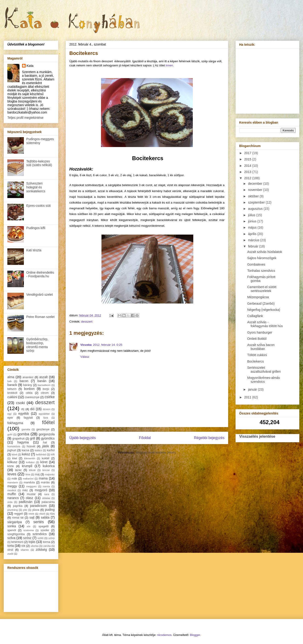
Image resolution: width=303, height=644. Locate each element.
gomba (23, 434)
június (252, 221)
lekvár (32, 470)
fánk (46, 418)
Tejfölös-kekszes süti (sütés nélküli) (39, 163)
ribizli (42, 514)
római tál (18, 518)
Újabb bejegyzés (83, 438)
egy (9, 414)
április (252, 234)
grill (33, 438)
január (253, 389)
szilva (11, 538)
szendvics (40, 534)
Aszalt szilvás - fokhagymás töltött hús (265, 324)
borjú (46, 389)
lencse (46, 470)
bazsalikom (44, 385)
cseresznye (32, 397)
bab (10, 381)
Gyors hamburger (260, 332)
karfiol (51, 450)
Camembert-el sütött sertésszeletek (262, 289)
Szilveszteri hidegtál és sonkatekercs (36, 187)
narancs (13, 498)
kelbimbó (41, 454)
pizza (36, 510)
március (254, 240)
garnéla (26, 429)
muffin (12, 494)
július (252, 215)
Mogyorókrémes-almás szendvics (264, 380)
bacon (24, 381)
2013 (248, 172)
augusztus (256, 209)
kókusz (12, 462)
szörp (52, 538)
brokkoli (12, 393)
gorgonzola (47, 434)
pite (25, 510)
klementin (30, 458)
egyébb (24, 414)
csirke (50, 397)
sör (29, 526)
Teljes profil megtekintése (25, 118)
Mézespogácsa (258, 297)
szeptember (257, 202)
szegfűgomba (16, 534)
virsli (10, 550)
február (253, 246)
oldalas (46, 498)
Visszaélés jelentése (257, 436)
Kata (30, 66)
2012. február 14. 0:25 (108, 345)
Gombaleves (256, 264)
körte (11, 466)
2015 (248, 159)
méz (25, 490)
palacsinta (48, 502)
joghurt (12, 450)
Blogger (195, 635)
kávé (14, 454)
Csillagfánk (255, 316)
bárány (28, 385)
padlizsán (26, 502)
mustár (31, 494)
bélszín (12, 389)
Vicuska (86, 345)
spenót (12, 530)
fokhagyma (15, 423)
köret (44, 462)
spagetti (44, 526)
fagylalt (28, 418)
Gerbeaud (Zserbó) (261, 304)
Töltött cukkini (257, 355)
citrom (45, 393)
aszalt (43, 377)
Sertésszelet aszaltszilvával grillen (264, 370)
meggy (12, 486)
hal (45, 443)
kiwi (15, 458)
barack (12, 385)
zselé (10, 554)
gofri (10, 434)
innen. (170, 65)
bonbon (29, 389)
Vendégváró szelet (40, 295)
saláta (45, 517)
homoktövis (14, 446)
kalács (38, 450)
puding (50, 510)
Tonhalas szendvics (261, 271)
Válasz (85, 357)
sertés (39, 522)
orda (10, 502)
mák (14, 479)
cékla (29, 393)
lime (28, 474)
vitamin (25, 550)
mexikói (12, 490)
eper (10, 418)
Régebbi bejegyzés (209, 438)
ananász (28, 377)
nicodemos (164, 635)
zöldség (41, 550)
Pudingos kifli (36, 228)
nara (47, 494)
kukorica (49, 466)
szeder (45, 530)
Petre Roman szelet (41, 317)
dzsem (47, 409)
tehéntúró (17, 542)
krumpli (27, 466)
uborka (35, 546)
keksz (26, 454)
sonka (12, 526)
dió (32, 409)
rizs (52, 514)
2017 (248, 153)
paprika (18, 506)
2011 (248, 397)
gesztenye (43, 429)
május (253, 227)
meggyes (31, 486)
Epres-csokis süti (39, 206)
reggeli (19, 514)
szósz (27, 538)
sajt (32, 517)
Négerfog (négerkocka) (264, 310)
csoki (20, 403)
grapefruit (18, 439)
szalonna (29, 530)
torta (11, 546)
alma (11, 377)
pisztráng (13, 510)
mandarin (13, 482)
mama (43, 478)
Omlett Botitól (257, 339)
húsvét (31, 446)
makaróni (28, 479)
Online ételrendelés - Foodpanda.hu (40, 274)
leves (12, 474)
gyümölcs (48, 438)
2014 (248, 166)
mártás (45, 482)
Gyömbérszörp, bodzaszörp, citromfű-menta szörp (37, 345)
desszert (87, 322)
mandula (29, 482)
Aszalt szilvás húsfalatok (265, 252)
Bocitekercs (255, 361)
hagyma (23, 442)
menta (46, 486)
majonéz (50, 474)
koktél (46, 458)
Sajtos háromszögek (262, 258)
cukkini (12, 397)
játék (46, 446)
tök (24, 546)
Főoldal (145, 438)
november (255, 190)
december (255, 184)
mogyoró (41, 490)
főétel (48, 422)
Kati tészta (34, 250)
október (254, 196)
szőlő (40, 538)
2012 (248, 178)
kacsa (25, 450)
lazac (18, 470)
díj (23, 409)
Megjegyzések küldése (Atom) (156, 453)
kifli (53, 454)
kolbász (30, 462)
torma (47, 542)
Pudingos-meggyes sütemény (40, 141)
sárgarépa (15, 522)
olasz (29, 498)
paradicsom (38, 506)
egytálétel (44, 414)
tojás (32, 542)
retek (31, 514)
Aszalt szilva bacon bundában (261, 347)
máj (37, 474)
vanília (47, 546)
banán (42, 381)
